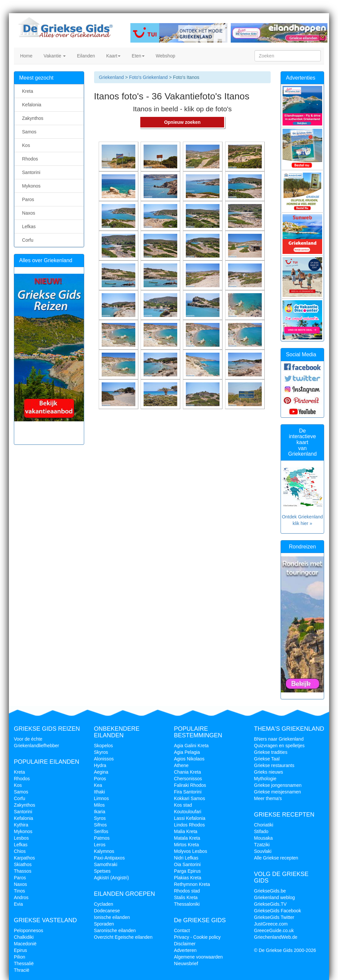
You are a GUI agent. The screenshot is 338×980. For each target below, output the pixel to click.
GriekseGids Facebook (278, 911)
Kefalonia (30, 105)
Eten (137, 56)
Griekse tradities (271, 752)
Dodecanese (107, 911)
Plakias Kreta (187, 878)
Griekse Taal (267, 759)
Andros (21, 897)
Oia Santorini (187, 864)
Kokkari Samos (189, 798)
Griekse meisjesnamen (278, 792)
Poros (100, 779)
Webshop (165, 56)
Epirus (20, 950)
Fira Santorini (188, 792)
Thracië (22, 970)
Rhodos (29, 159)
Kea (98, 785)
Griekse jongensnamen (278, 785)
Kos (25, 145)
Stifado (261, 831)
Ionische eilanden (112, 917)
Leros (100, 845)
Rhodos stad (187, 891)
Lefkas (28, 227)
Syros (100, 818)
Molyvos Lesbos (190, 851)
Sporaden (104, 924)
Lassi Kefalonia (190, 818)
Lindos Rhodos (189, 825)
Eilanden (85, 56)
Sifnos (101, 825)
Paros (27, 199)
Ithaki (100, 792)
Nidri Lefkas (186, 858)
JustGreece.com (271, 924)
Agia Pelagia (187, 752)
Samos (28, 132)
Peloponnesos (29, 930)
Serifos (101, 831)
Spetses (102, 871)
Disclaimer (185, 944)
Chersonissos (188, 779)
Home (26, 56)
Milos (100, 805)
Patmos (102, 838)
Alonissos (104, 759)
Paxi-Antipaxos (109, 858)
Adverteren (185, 950)
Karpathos (24, 858)
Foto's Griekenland (148, 77)
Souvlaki (263, 851)
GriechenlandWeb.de (276, 937)
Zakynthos (31, 118)
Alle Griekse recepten (276, 858)
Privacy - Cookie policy (197, 937)
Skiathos (23, 864)
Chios (20, 851)
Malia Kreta (186, 831)
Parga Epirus (187, 871)
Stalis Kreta (186, 897)
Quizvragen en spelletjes (279, 746)
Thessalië (24, 963)
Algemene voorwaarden (198, 957)
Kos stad (183, 805)
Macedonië (25, 944)
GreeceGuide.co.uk (274, 930)
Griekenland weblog (275, 897)
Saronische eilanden (115, 930)
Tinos (19, 891)
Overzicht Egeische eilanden (123, 937)
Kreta (26, 91)
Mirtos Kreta (186, 845)
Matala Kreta (187, 838)
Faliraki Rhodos (190, 785)
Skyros (101, 752)
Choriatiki (264, 825)
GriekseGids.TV (270, 904)
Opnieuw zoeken (182, 122)
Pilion (19, 957)
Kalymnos (104, 851)
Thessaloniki (187, 904)
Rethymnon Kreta (192, 884)
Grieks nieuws (269, 772)
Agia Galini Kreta (191, 746)
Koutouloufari (188, 812)
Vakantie (54, 56)
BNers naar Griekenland (279, 739)
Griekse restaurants (274, 765)
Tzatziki (262, 845)
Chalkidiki (24, 937)
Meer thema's (268, 798)
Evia (18, 904)
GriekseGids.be (270, 891)
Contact (182, 930)
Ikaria (100, 812)
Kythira (21, 825)
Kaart (113, 56)
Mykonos (30, 186)
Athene (181, 765)
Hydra (100, 765)
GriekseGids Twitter (274, 917)
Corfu (26, 240)
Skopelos (104, 746)
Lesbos (21, 838)
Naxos (27, 213)
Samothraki (106, 864)
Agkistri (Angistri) (112, 878)
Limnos (101, 798)
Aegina (101, 772)
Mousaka (264, 838)
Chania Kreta (187, 772)
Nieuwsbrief (186, 963)
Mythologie (265, 779)
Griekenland (112, 77)
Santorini (30, 172)
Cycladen (104, 904)
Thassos (23, 871)
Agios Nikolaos (189, 759)
